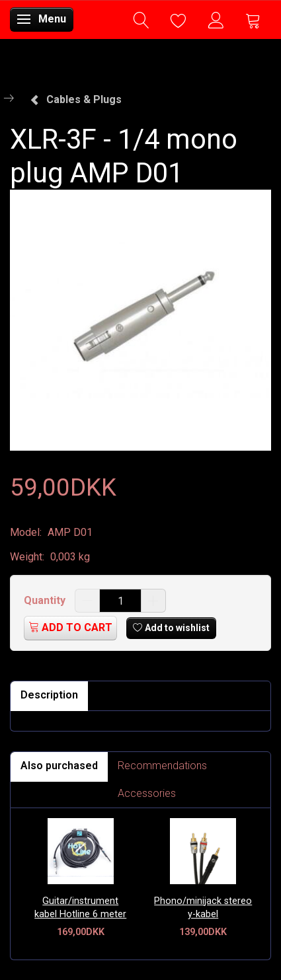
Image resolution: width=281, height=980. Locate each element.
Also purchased (59, 766)
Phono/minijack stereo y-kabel (203, 908)
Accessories (147, 793)
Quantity (46, 600)
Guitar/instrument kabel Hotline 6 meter (80, 908)
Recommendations (162, 766)
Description (49, 695)
